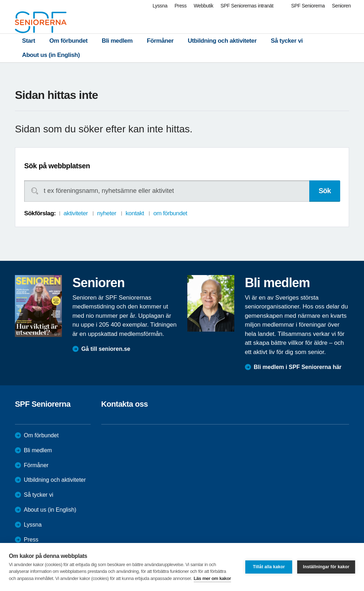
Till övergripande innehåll (0, 0)
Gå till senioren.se (106, 349)
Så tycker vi (287, 41)
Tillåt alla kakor (269, 567)
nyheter (107, 213)
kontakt (135, 213)
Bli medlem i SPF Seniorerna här (298, 367)
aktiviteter (76, 213)
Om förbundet (69, 41)
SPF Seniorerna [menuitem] (308, 6)
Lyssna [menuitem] (160, 6)
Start (29, 41)
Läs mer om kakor (212, 578)
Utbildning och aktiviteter (222, 41)
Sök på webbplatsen (57, 166)
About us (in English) (51, 55)
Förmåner (160, 41)
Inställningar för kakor (326, 567)
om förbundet (170, 213)
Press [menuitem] (181, 6)
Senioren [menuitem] (341, 6)
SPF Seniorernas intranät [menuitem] (247, 6)
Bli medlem (117, 41)
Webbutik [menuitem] (204, 6)
